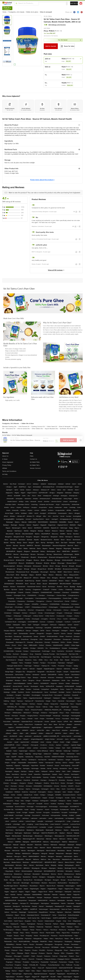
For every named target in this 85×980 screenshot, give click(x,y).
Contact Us (33, 459)
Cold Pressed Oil (24, 427)
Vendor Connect (35, 468)
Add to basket (51, 46)
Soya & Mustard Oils (52, 429)
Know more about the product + (42, 180)
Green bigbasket (8, 462)
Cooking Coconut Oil (39, 427)
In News (5, 459)
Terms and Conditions (9, 471)
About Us (5, 456)
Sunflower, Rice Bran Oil (68, 429)
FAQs (32, 456)
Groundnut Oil (11, 429)
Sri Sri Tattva (48, 16)
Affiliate (5, 468)
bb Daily (5, 474)
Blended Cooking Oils (10, 427)
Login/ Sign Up (74, 3)
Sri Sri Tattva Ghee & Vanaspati (22, 435)
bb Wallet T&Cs (35, 465)
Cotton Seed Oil (52, 427)
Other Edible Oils (38, 429)
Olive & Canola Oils (24, 429)
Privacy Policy (7, 465)
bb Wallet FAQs (35, 462)
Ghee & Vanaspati (65, 427)
